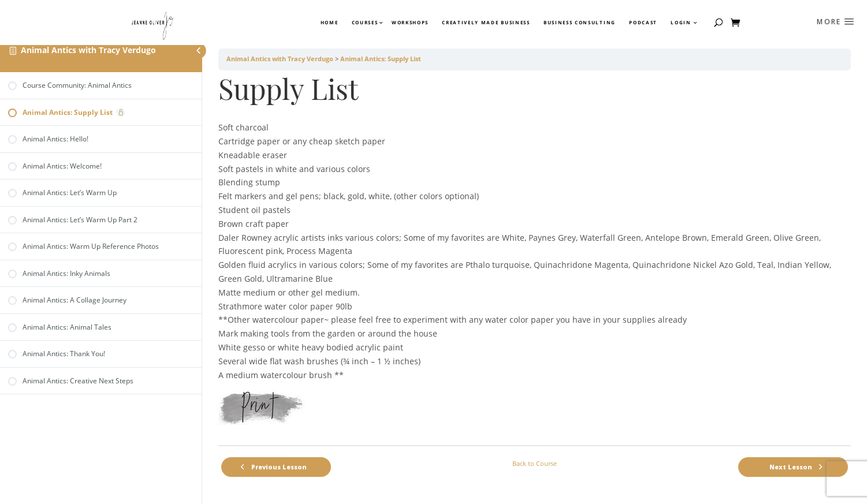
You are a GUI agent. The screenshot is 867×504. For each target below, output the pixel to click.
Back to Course (535, 464)
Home (330, 23)
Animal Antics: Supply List (381, 59)
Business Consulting (580, 23)
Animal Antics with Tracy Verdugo (88, 50)
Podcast (643, 23)
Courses (364, 23)
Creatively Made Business (486, 23)
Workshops (410, 23)
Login (681, 23)
